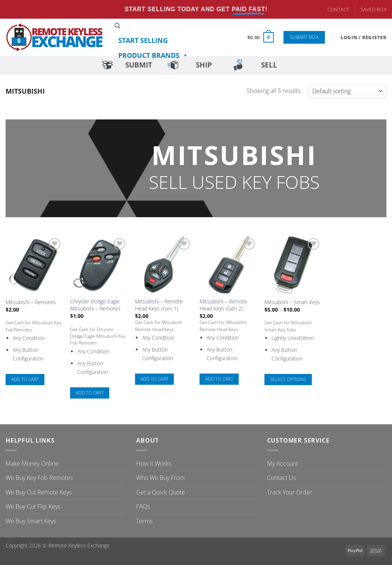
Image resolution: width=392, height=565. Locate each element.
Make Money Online (32, 463)
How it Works (154, 463)
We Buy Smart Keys (31, 521)
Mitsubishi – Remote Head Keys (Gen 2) (223, 305)
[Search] (117, 26)
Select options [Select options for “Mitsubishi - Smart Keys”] (288, 379)
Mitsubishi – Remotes (31, 302)
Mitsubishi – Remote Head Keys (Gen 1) (159, 305)
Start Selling (143, 40)
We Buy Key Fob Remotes (39, 478)
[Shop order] (347, 91)
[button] (261, 37)
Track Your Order (290, 492)
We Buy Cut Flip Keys (33, 506)
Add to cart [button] (25, 379)
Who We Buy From (160, 478)
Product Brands (153, 55)
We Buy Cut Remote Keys (39, 492)
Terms (144, 521)
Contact (338, 9)
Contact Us (281, 478)
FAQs (143, 506)
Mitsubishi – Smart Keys (292, 302)
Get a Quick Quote (161, 492)
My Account (283, 463)
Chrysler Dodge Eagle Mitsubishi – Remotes (95, 305)
